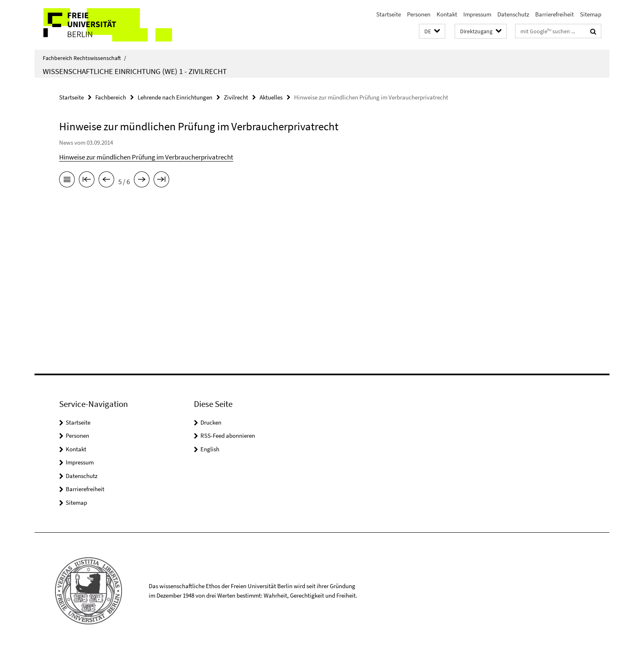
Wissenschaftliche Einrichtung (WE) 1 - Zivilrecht (135, 71)
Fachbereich (111, 97)
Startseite (389, 14)
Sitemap (591, 14)
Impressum (477, 14)
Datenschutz (513, 14)
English (210, 449)
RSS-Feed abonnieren (228, 435)
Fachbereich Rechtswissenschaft (84, 58)
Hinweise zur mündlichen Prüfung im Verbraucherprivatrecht (146, 157)
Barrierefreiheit (554, 14)
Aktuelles (271, 97)
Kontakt (447, 14)
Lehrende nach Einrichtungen (175, 97)
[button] (432, 31)
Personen (419, 14)
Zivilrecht (236, 97)
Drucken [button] (211, 422)
